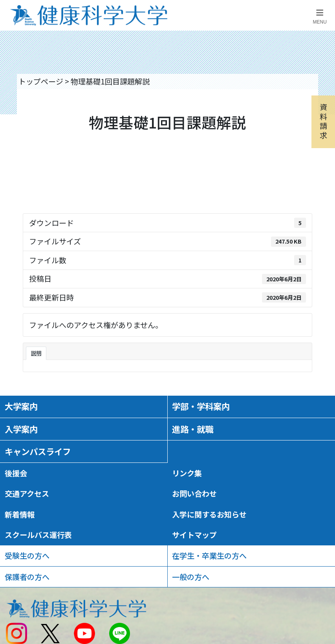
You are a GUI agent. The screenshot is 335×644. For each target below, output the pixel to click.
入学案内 (21, 429)
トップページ (41, 81)
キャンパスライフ (38, 451)
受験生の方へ (27, 556)
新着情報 (20, 514)
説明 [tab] (36, 353)
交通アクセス (27, 494)
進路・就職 (193, 429)
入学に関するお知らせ (209, 514)
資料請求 (323, 121)
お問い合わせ (194, 494)
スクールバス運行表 (38, 535)
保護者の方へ (27, 577)
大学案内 (21, 406)
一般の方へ (191, 577)
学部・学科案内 (201, 406)
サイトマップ (194, 535)
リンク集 (187, 473)
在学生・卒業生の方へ (209, 556)
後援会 (16, 473)
